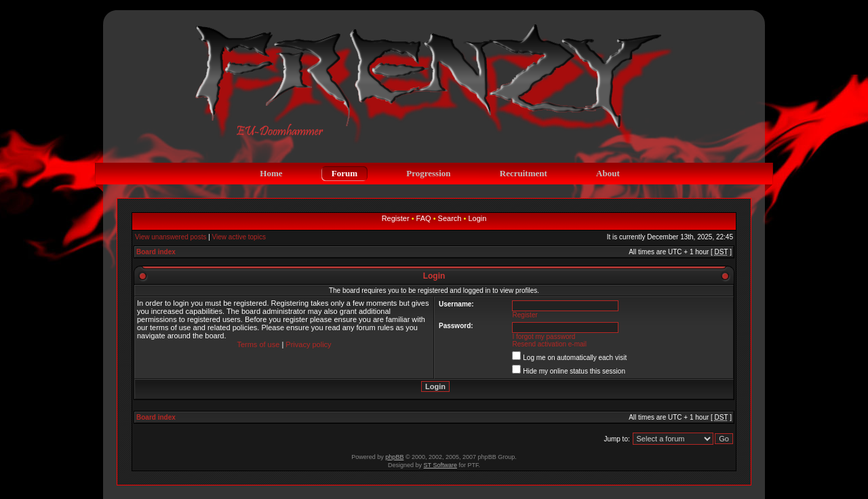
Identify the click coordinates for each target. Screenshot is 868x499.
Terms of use (258, 344)
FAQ (424, 218)
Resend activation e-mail (550, 344)
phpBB (394, 457)
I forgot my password (544, 337)
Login (477, 218)
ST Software (440, 465)
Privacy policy (308, 344)
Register (396, 218)
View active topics (239, 237)
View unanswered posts (171, 237)
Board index (156, 252)
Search (450, 218)
